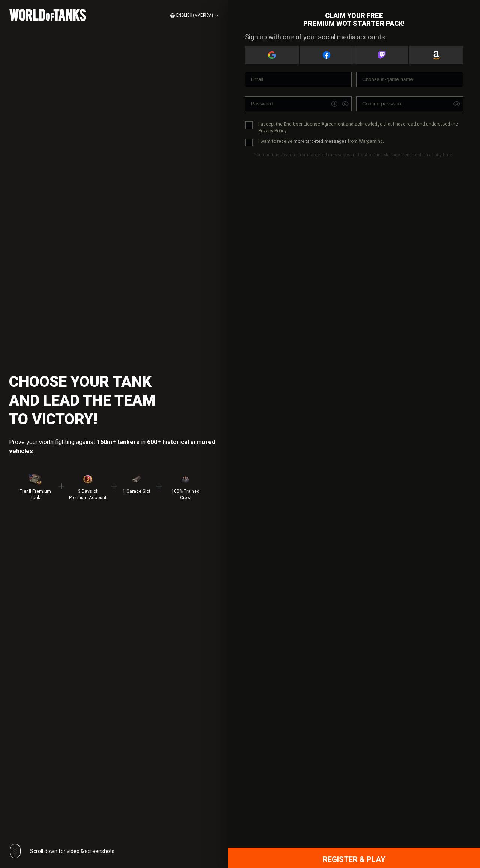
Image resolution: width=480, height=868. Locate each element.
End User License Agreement (315, 124)
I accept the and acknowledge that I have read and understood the (358, 127)
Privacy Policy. (273, 131)
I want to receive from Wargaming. (321, 141)
